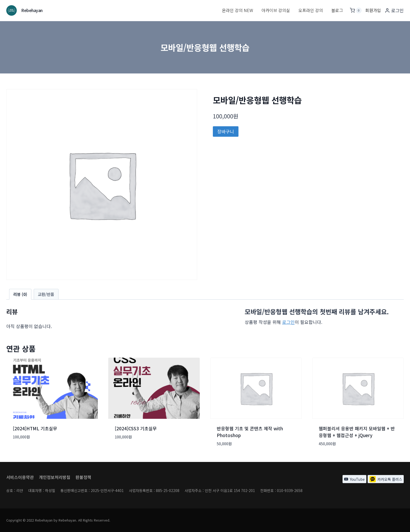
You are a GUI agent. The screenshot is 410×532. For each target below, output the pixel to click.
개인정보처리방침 (55, 476)
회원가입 (373, 10)
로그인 (288, 322)
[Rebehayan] (24, 10)
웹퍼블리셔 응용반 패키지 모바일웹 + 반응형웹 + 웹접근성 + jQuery (357, 432)
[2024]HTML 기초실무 (35, 428)
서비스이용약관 (20, 476)
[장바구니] (356, 10)
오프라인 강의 (311, 10)
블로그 (337, 10)
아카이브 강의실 (276, 10)
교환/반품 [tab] (46, 294)
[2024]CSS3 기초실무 (136, 428)
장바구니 (226, 131)
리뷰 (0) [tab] (20, 294)
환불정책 (83, 476)
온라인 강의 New (238, 10)
